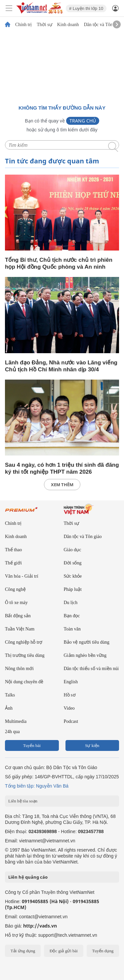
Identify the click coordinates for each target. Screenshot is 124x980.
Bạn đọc (72, 616)
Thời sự (44, 25)
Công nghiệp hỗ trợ (24, 642)
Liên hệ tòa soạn (23, 801)
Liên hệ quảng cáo (28, 877)
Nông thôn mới (19, 669)
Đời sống (73, 563)
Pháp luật (73, 589)
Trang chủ (83, 121)
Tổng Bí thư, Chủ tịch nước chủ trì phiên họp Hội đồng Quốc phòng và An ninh (59, 263)
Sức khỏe (73, 576)
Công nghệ (15, 589)
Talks (10, 695)
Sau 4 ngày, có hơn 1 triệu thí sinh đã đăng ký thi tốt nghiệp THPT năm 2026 (62, 468)
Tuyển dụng (103, 951)
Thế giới (13, 563)
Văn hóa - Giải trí (22, 576)
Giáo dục (73, 550)
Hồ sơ (70, 695)
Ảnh (9, 708)
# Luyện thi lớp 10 (86, 8)
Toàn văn (72, 629)
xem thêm (62, 485)
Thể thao (13, 550)
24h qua (12, 732)
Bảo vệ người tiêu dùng (87, 642)
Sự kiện (92, 745)
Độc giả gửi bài (64, 951)
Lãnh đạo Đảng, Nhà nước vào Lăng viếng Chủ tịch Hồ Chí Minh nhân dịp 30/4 (61, 366)
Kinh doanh (68, 25)
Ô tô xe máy (16, 603)
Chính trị (23, 25)
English (71, 682)
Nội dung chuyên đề (24, 682)
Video (69, 708)
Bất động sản (18, 616)
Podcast (71, 721)
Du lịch (71, 603)
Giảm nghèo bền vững (85, 655)
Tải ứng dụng (23, 951)
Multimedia (16, 721)
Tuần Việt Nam (20, 629)
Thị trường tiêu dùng (25, 655)
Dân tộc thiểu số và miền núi (91, 669)
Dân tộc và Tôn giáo (103, 25)
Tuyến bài (32, 745)
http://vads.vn (40, 926)
